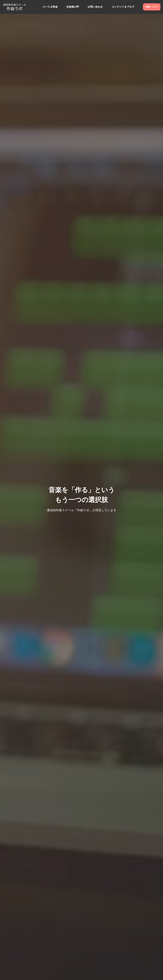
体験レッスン (152, 7)
